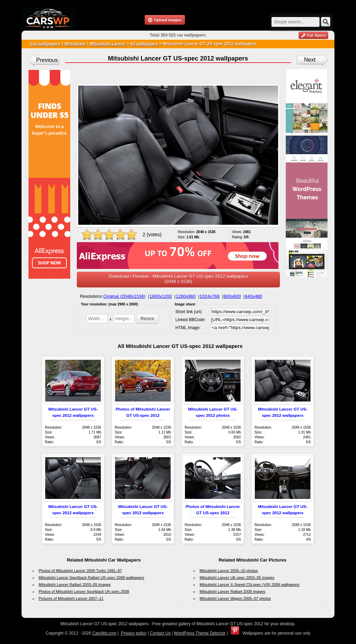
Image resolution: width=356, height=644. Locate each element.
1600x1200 (161, 296)
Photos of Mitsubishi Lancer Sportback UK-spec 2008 (84, 591)
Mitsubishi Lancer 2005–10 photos (229, 571)
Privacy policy (133, 633)
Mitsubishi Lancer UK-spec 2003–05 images (237, 578)
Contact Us (160, 633)
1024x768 (209, 296)
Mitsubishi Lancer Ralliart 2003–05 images (75, 585)
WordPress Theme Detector (200, 633)
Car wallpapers (45, 44)
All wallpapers (144, 44)
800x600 (232, 296)
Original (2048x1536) (124, 296)
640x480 (253, 296)
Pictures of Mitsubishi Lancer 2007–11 (71, 598)
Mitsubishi (75, 44)
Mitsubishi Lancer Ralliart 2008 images (232, 591)
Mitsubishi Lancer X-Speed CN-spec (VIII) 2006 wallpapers (249, 585)
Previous (47, 60)
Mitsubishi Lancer (107, 44)
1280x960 (186, 296)
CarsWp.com (104, 633)
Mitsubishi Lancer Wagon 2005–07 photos (235, 598)
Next (310, 60)
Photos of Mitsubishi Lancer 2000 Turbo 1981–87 (80, 571)
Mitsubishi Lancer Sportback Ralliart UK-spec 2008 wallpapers (91, 578)
